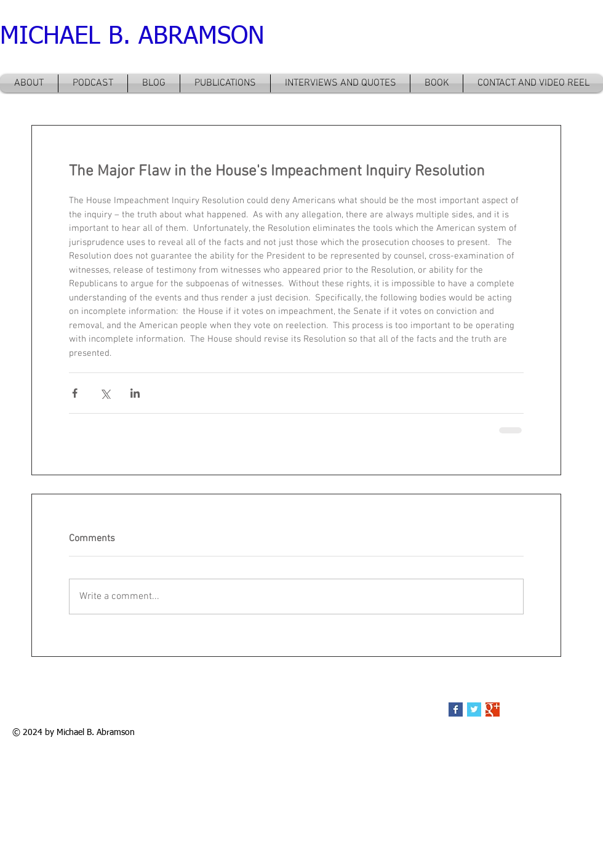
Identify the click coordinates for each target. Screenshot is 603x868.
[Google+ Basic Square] (493, 709)
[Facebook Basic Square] (456, 709)
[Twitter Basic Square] (474, 709)
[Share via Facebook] (75, 393)
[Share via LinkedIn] (135, 393)
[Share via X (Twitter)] (105, 393)
